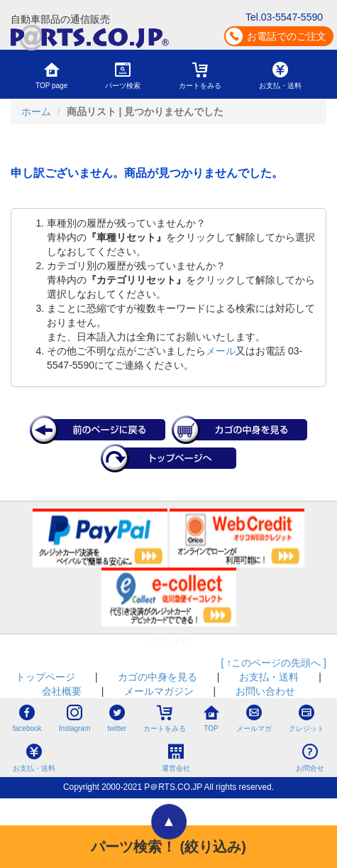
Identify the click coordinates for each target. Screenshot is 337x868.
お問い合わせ (265, 691)
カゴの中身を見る (158, 677)
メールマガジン (159, 691)
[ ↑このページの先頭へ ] (274, 663)
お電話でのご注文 (287, 36)
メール (221, 351)
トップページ (45, 677)
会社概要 (62, 691)
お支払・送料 (269, 677)
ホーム (36, 112)
